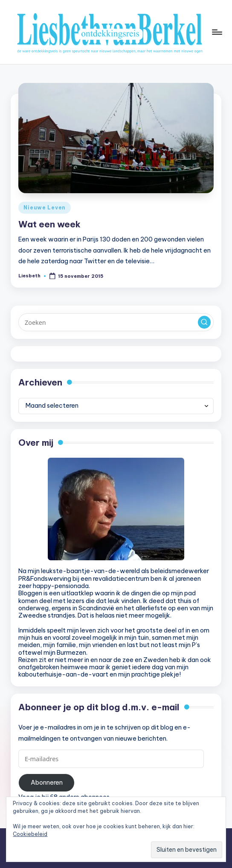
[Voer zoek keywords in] (116, 322)
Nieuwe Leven (45, 207)
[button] (204, 322)
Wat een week (49, 224)
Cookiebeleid (30, 834)
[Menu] (216, 32)
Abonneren (47, 783)
